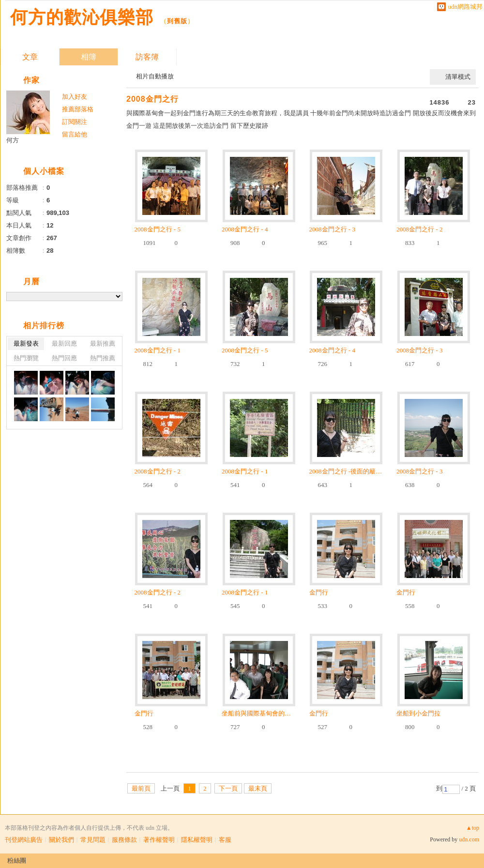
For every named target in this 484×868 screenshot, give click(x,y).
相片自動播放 (155, 76)
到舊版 (177, 21)
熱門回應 (64, 358)
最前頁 (141, 788)
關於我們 (61, 840)
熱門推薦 (103, 358)
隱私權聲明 (197, 840)
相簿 (89, 57)
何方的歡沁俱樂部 (82, 17)
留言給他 (75, 134)
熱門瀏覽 (26, 358)
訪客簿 (147, 57)
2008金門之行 (152, 99)
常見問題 (93, 840)
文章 (30, 57)
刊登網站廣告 (24, 840)
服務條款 (124, 840)
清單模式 (458, 77)
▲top (473, 828)
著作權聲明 (159, 840)
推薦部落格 (78, 109)
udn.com (469, 839)
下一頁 (228, 788)
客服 (225, 840)
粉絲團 (17, 860)
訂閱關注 (75, 122)
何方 (13, 140)
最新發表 (26, 343)
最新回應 (64, 343)
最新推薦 (103, 343)
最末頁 (258, 788)
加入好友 (75, 97)
